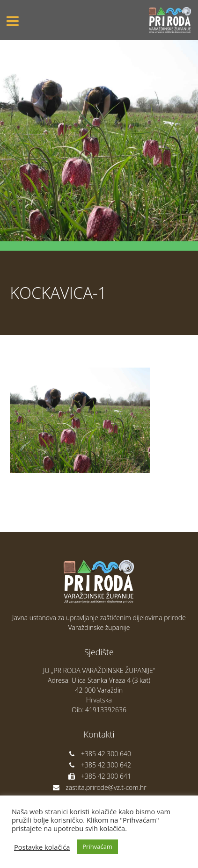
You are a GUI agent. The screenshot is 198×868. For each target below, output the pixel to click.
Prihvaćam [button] (97, 846)
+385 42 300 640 (99, 754)
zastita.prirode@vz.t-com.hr (99, 787)
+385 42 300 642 (99, 765)
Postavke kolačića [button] (42, 847)
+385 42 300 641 (99, 776)
